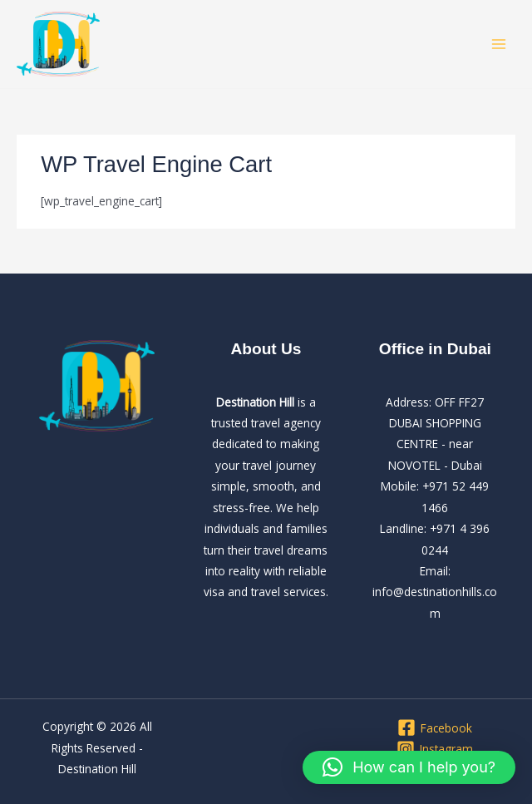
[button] (409, 767)
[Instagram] (435, 749)
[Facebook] (435, 728)
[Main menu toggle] (499, 44)
